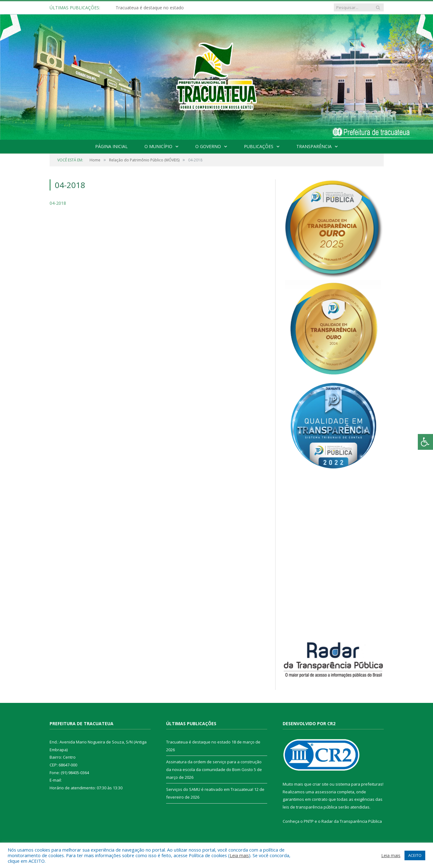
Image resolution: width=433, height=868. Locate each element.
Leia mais (239, 855)
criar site (320, 784)
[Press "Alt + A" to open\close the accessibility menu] (425, 442)
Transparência (314, 146)
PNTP (309, 821)
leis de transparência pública (310, 807)
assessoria (325, 792)
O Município (158, 146)
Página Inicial (111, 146)
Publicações (259, 146)
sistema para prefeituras (359, 784)
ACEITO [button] (415, 855)
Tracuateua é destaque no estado (150, 8)
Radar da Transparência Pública (352, 821)
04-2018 (58, 203)
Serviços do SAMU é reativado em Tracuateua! (210, 789)
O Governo (208, 146)
